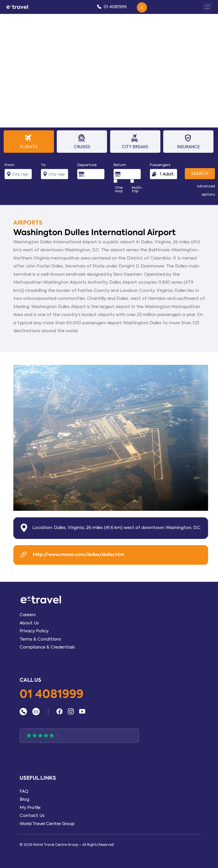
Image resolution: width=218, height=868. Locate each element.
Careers (28, 615)
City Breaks (135, 141)
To (43, 165)
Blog (24, 799)
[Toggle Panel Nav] (207, 7)
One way (119, 189)
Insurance (188, 141)
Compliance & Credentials (47, 647)
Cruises (81, 141)
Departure (87, 165)
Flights (28, 141)
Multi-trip (137, 189)
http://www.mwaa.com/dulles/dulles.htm (72, 555)
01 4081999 (52, 695)
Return (120, 165)
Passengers (160, 165)
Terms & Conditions (40, 639)
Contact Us (32, 815)
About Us (29, 623)
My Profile (30, 808)
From (9, 165)
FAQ (24, 791)
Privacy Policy (34, 631)
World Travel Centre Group (47, 824)
